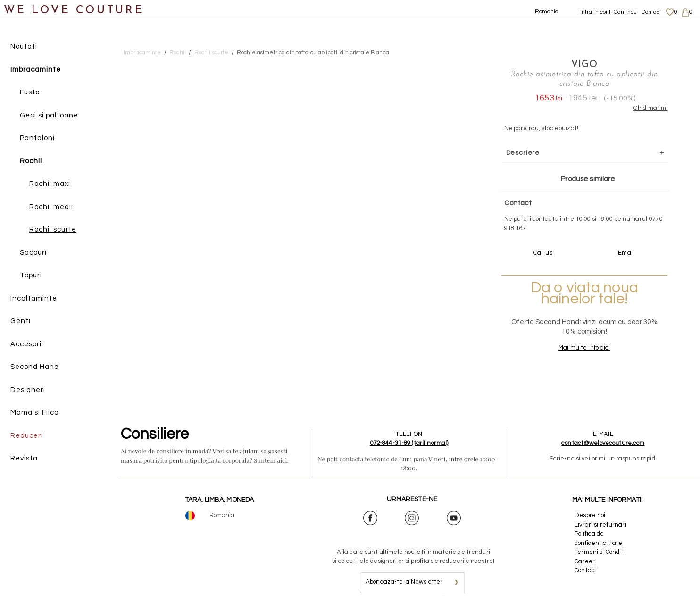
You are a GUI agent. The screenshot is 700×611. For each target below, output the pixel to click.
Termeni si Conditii (600, 552)
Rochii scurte (53, 230)
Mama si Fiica (35, 413)
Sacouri (33, 253)
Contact (652, 12)
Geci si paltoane (49, 115)
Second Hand (35, 367)
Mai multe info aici (584, 348)
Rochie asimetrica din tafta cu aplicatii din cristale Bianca (313, 53)
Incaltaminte (34, 298)
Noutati (24, 46)
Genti (21, 321)
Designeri (28, 390)
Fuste (30, 92)
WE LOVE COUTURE (74, 11)
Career (585, 561)
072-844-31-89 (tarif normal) (409, 443)
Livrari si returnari (600, 525)
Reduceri (27, 436)
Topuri (31, 275)
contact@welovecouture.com (603, 443)
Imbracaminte (36, 70)
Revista (24, 458)
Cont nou (625, 12)
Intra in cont (596, 12)
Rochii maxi (50, 184)
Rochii (31, 161)
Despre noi (590, 515)
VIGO (584, 65)
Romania (547, 12)
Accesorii (27, 344)
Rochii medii (51, 207)
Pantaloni (37, 138)
